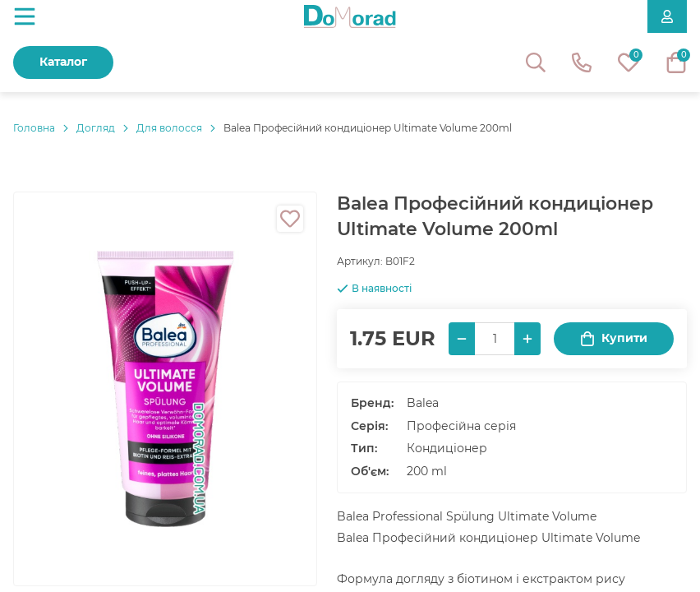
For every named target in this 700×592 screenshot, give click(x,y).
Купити (614, 338)
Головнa (34, 128)
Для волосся (169, 128)
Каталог (63, 62)
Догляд (96, 128)
